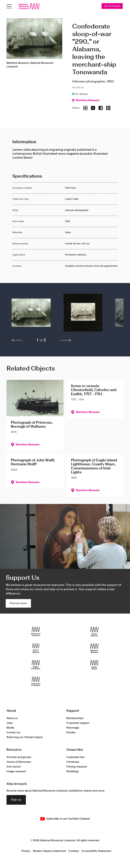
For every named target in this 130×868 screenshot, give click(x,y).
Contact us (13, 733)
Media (10, 728)
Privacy (26, 851)
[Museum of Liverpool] (36, 632)
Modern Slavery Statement (49, 851)
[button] (31, 314)
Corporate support (78, 723)
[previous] (17, 340)
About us (12, 718)
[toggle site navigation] (9, 6)
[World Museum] (94, 632)
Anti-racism (14, 767)
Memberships (75, 718)
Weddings (73, 771)
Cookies (74, 851)
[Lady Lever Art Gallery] (36, 681)
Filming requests (77, 767)
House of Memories (19, 762)
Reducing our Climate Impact (25, 737)
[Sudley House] (94, 665)
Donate (71, 733)
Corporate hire (75, 757)
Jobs (10, 723)
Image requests (16, 771)
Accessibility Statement (96, 851)
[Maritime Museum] (94, 648)
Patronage (73, 728)
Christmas (73, 762)
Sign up (16, 800)
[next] (66, 340)
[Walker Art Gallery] (36, 665)
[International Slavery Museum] (36, 648)
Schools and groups (19, 757)
